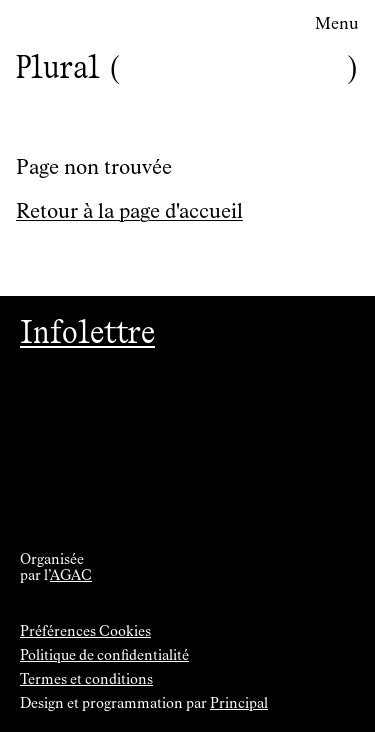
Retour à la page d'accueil (129, 212)
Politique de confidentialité (104, 656)
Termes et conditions (86, 680)
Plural (58, 66)
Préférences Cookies (85, 632)
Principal (239, 704)
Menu (337, 25)
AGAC (71, 576)
